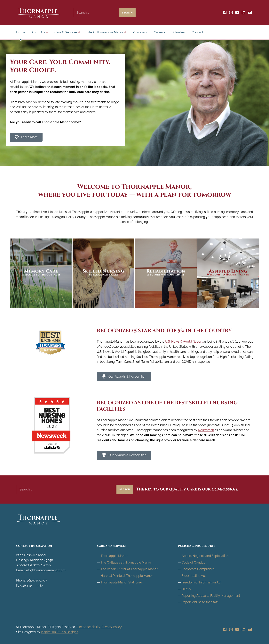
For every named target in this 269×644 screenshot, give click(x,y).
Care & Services (66, 32)
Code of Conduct (194, 562)
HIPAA (186, 589)
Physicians (140, 32)
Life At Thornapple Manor (105, 32)
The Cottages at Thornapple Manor (126, 562)
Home (21, 32)
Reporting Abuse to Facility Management (211, 596)
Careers (160, 32)
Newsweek (206, 430)
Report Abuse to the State (200, 602)
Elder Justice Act (194, 576)
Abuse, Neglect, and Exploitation (205, 556)
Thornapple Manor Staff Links (122, 582)
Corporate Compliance (198, 569)
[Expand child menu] (47, 32)
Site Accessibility (88, 627)
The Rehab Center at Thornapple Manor (129, 569)
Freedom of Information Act (202, 582)
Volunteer (178, 32)
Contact (197, 32)
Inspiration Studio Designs (59, 632)
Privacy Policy (112, 627)
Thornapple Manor (114, 556)
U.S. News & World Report (184, 342)
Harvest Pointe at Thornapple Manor (127, 576)
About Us (38, 32)
